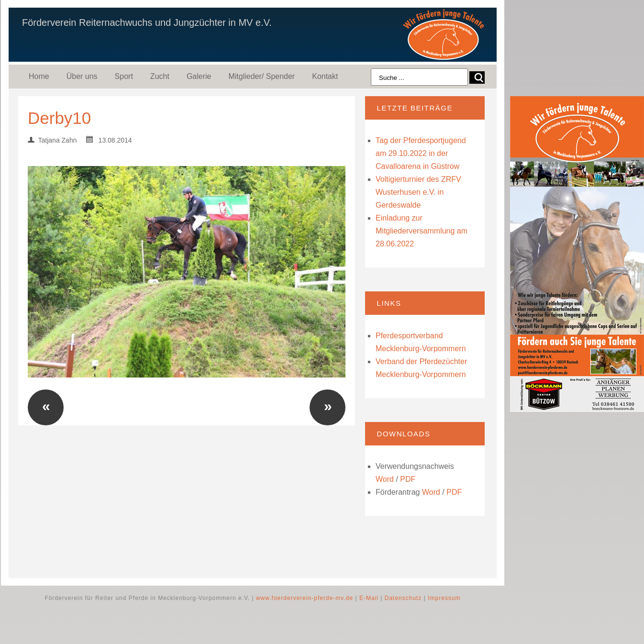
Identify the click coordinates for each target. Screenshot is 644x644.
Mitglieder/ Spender (261, 76)
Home (39, 76)
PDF (408, 479)
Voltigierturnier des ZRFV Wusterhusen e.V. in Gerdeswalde (418, 192)
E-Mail (369, 598)
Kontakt (325, 76)
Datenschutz (403, 598)
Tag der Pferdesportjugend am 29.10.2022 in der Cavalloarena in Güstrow (421, 153)
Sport (124, 76)
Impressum (444, 598)
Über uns (82, 76)
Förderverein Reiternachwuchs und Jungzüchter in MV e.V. (147, 22)
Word (385, 479)
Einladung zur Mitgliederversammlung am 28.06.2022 (422, 231)
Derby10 (59, 118)
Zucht (160, 76)
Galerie (199, 76)
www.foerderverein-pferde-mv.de (305, 598)
